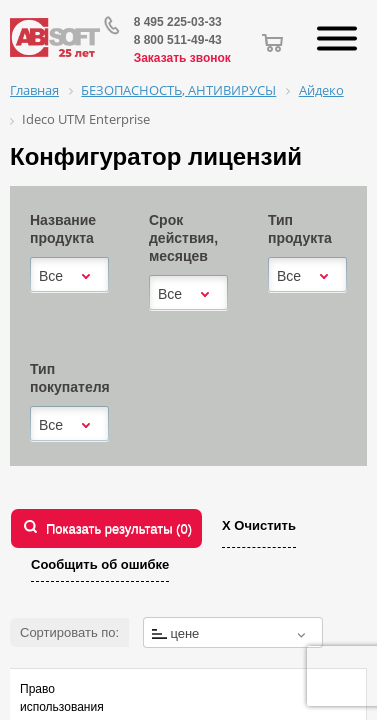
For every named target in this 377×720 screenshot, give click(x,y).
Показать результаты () (119, 528)
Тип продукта (300, 229)
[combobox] (69, 276)
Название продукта (63, 229)
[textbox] (233, 633)
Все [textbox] (51, 276)
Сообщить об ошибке (100, 564)
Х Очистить (259, 525)
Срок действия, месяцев (183, 238)
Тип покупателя (70, 378)
